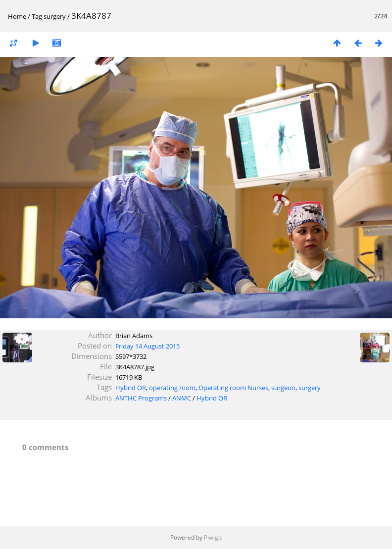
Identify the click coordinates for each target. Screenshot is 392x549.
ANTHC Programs (141, 398)
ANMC (182, 398)
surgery (55, 16)
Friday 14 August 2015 (147, 346)
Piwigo (213, 537)
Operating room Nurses (233, 388)
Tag (37, 16)
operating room (172, 388)
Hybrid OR (131, 388)
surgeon (283, 388)
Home (17, 16)
